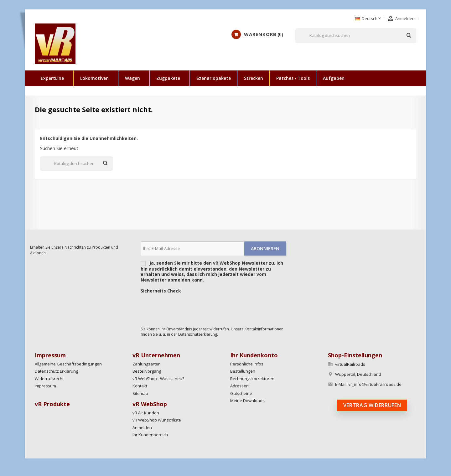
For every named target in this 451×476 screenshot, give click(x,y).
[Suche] (356, 36)
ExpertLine (52, 78)
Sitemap (140, 393)
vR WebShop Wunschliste (157, 420)
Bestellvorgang (147, 371)
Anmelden (142, 427)
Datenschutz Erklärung (56, 371)
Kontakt (140, 386)
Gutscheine (241, 393)
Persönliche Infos (247, 364)
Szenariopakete (214, 78)
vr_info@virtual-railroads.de (375, 384)
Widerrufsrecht (49, 379)
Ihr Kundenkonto (254, 355)
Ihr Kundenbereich (150, 435)
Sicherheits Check (161, 291)
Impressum (45, 386)
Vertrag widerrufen (372, 405)
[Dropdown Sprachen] (369, 19)
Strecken (254, 78)
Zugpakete (168, 78)
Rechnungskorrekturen (252, 379)
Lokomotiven (94, 78)
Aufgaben (334, 78)
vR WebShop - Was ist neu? (158, 379)
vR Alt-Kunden (146, 413)
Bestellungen (243, 371)
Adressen (239, 386)
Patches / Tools (293, 78)
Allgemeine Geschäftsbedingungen (68, 364)
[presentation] (188, 308)
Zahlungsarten (147, 364)
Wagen (132, 78)
